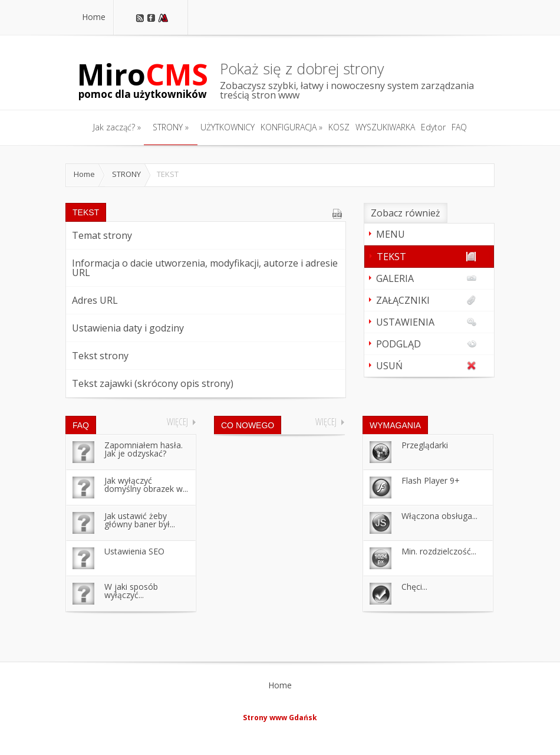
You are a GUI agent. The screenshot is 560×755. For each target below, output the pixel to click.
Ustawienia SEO (134, 551)
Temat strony (102, 235)
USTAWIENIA (426, 322)
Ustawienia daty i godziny (128, 328)
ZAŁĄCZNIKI (426, 300)
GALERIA (426, 278)
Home (84, 174)
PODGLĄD (426, 344)
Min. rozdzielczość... (439, 551)
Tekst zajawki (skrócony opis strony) (153, 383)
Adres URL (95, 300)
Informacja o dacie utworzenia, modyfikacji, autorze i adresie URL (205, 268)
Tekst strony (100, 356)
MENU (391, 234)
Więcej (177, 422)
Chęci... (414, 587)
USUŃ (426, 366)
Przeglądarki (425, 445)
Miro (143, 79)
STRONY (126, 174)
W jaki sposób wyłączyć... (131, 591)
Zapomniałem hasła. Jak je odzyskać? (144, 449)
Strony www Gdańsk (280, 718)
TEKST (426, 257)
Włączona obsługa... (439, 516)
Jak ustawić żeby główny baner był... (140, 520)
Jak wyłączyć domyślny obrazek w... (146, 485)
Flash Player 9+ (431, 480)
